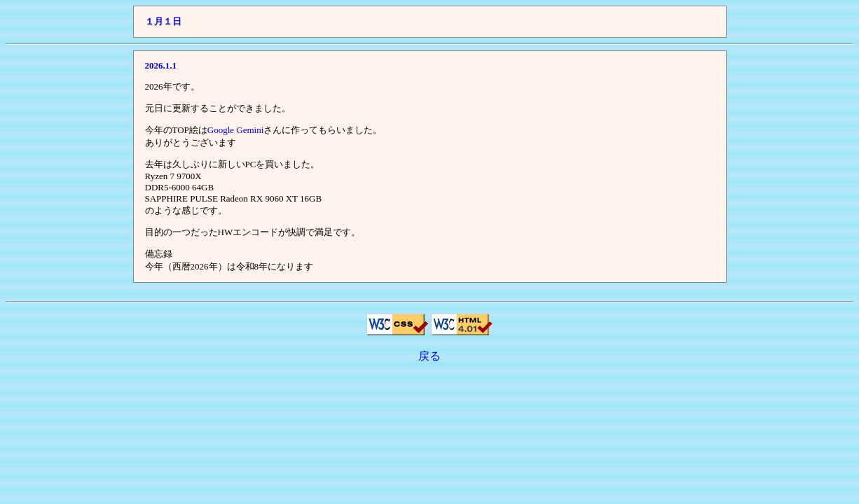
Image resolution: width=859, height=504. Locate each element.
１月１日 (163, 21)
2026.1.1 (161, 65)
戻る (429, 356)
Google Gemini (236, 130)
